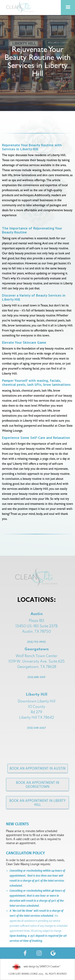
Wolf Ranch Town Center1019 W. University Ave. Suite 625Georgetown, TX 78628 (36, 672)
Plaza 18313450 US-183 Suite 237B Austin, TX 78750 (36, 632)
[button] (68, 8)
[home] (20, 7)
